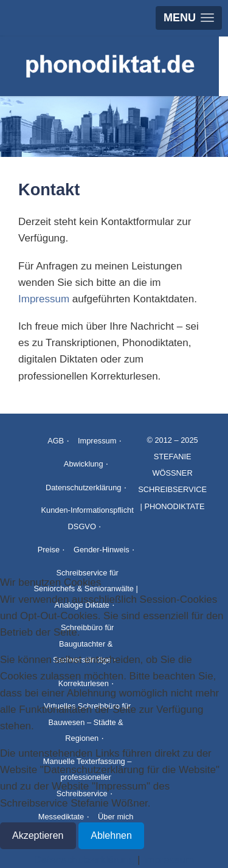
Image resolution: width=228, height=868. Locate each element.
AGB (56, 441)
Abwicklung (84, 464)
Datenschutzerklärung (83, 488)
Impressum (44, 299)
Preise (49, 550)
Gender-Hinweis (102, 550)
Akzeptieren (38, 835)
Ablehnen (111, 835)
